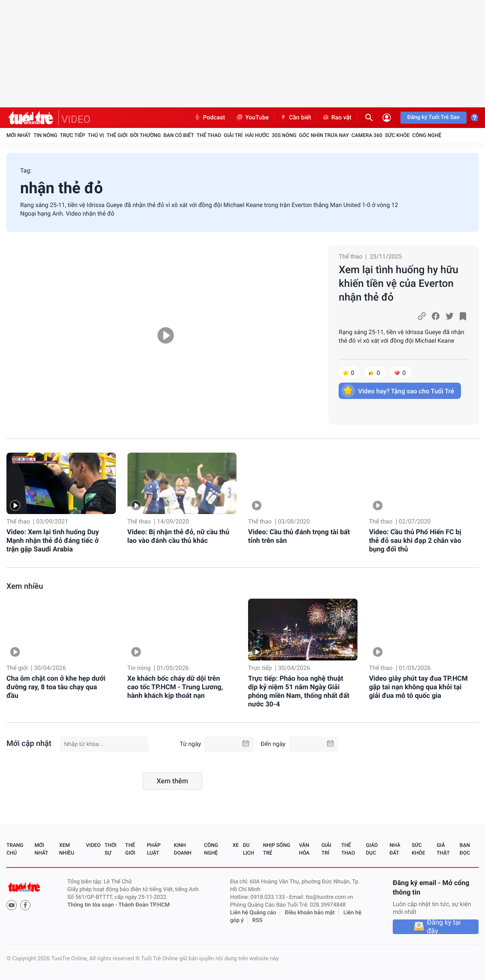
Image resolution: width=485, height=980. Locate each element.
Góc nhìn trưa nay (324, 135)
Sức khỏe (397, 135)
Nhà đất (395, 849)
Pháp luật (154, 849)
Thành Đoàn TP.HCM (144, 905)
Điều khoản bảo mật (310, 913)
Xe (236, 845)
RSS (258, 921)
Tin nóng (45, 135)
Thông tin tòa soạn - (93, 905)
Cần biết (295, 118)
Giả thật (443, 849)
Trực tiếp (73, 135)
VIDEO (76, 119)
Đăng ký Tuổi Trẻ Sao (433, 117)
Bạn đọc (465, 849)
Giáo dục (372, 849)
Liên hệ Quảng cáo (253, 913)
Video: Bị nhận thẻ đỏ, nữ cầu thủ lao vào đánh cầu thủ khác (179, 536)
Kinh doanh (183, 849)
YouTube (252, 118)
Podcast (209, 118)
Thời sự (111, 849)
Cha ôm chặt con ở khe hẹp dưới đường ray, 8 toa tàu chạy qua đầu (56, 687)
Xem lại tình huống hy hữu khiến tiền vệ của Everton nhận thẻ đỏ (399, 283)
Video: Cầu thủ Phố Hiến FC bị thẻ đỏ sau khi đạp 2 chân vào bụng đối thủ (415, 540)
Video (93, 845)
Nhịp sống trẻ (277, 849)
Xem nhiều (25, 586)
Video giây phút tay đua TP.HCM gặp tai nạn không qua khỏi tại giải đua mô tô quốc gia (418, 687)
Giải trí (233, 135)
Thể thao (209, 135)
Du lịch (249, 849)
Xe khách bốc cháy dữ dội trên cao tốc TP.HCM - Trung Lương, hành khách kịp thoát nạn (175, 687)
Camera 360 (367, 135)
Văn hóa (304, 849)
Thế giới (117, 135)
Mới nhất (19, 135)
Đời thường (145, 135)
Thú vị (96, 135)
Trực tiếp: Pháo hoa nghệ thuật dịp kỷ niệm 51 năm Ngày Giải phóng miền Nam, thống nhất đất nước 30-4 (299, 691)
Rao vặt (337, 118)
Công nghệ (427, 135)
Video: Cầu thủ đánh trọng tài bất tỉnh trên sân (299, 536)
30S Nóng (284, 135)
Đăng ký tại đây (444, 927)
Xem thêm (172, 781)
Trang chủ (15, 849)
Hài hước (257, 135)
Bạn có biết (179, 135)
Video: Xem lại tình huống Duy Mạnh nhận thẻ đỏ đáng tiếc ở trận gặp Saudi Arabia (53, 540)
